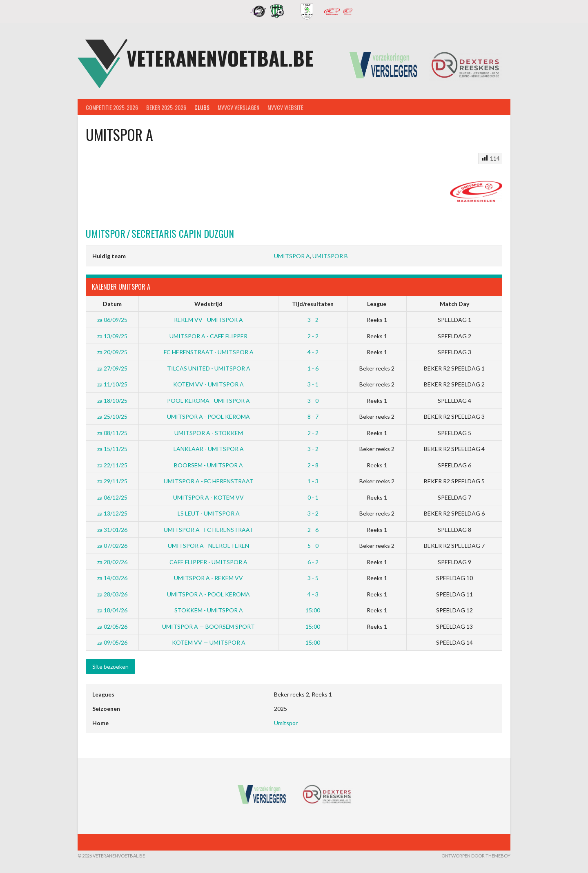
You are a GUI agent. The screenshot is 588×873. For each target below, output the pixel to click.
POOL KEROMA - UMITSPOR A (208, 401)
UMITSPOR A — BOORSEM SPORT (208, 626)
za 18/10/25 (112, 401)
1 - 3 (313, 481)
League (377, 304)
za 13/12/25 (112, 513)
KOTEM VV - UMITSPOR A (208, 384)
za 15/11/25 (112, 449)
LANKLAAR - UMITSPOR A (209, 449)
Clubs (202, 107)
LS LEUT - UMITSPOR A (209, 513)
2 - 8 (313, 465)
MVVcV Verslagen (238, 107)
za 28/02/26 (112, 562)
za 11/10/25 (112, 384)
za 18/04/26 (112, 610)
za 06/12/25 (112, 497)
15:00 (313, 610)
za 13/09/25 (112, 336)
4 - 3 (313, 594)
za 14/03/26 (112, 578)
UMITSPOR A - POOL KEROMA (208, 416)
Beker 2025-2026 (166, 107)
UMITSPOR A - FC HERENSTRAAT (209, 481)
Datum (112, 304)
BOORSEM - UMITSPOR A (208, 465)
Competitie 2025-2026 (112, 107)
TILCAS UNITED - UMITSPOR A (209, 368)
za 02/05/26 (112, 626)
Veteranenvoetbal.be (220, 58)
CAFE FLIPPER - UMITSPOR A (208, 562)
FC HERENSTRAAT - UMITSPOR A (209, 352)
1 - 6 (313, 368)
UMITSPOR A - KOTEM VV (208, 497)
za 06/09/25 (112, 320)
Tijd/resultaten (313, 304)
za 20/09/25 (112, 352)
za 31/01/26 (112, 530)
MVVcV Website (285, 107)
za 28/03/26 (112, 594)
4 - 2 (313, 352)
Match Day (454, 304)
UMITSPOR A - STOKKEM (209, 433)
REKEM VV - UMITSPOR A (208, 320)
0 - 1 (313, 497)
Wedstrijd (208, 304)
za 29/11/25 (112, 481)
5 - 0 (313, 546)
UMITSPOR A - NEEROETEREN (208, 546)
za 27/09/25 (112, 368)
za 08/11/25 (112, 433)
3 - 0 (313, 401)
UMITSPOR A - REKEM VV (208, 578)
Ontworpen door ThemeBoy (476, 856)
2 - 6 (313, 530)
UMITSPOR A (292, 256)
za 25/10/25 (112, 416)
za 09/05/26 (112, 642)
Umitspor (286, 723)
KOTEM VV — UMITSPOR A (209, 642)
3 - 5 (313, 578)
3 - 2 (313, 320)
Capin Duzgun (160, 233)
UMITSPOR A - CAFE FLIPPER (208, 336)
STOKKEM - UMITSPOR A (209, 610)
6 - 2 (313, 562)
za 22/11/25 (112, 465)
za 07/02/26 (112, 546)
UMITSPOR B (330, 256)
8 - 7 (313, 416)
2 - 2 (313, 336)
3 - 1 (313, 384)
